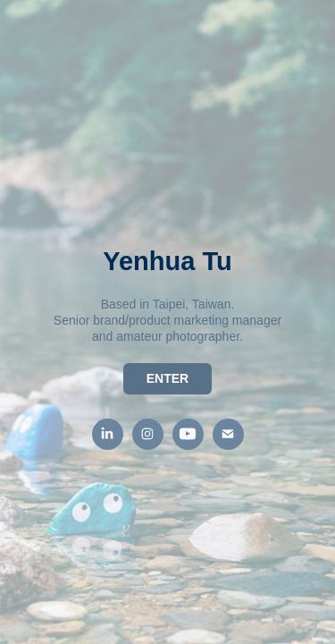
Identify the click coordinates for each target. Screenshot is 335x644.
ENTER (167, 378)
